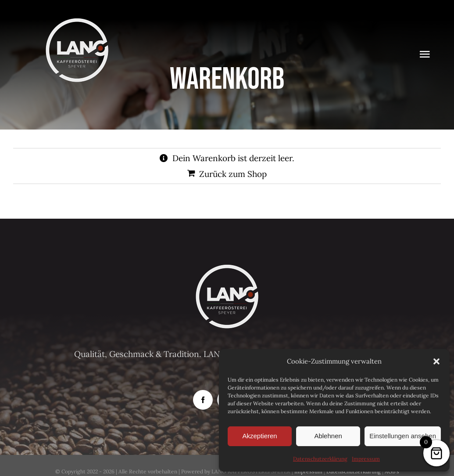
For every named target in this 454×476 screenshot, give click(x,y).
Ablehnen (328, 436)
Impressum (366, 459)
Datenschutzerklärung (320, 459)
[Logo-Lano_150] (77, 22)
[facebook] (203, 400)
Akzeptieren (259, 436)
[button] (436, 361)
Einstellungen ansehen (403, 436)
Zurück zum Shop (233, 174)
